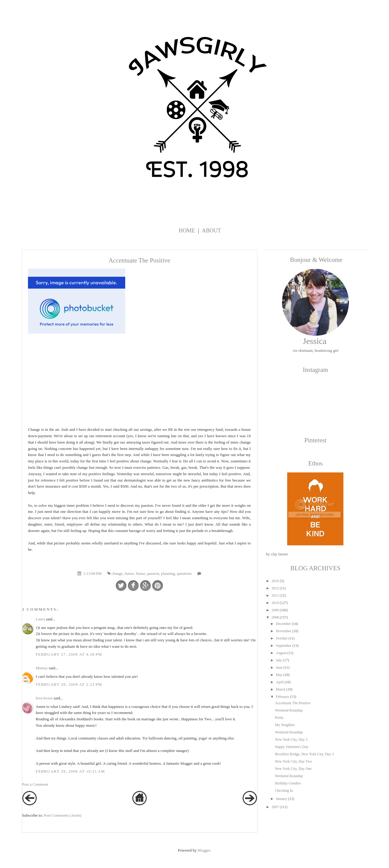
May (279, 675)
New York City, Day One (293, 769)
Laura (40, 619)
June (279, 667)
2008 (275, 617)
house (141, 573)
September (284, 646)
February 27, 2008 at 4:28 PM (69, 654)
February (282, 697)
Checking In (284, 791)
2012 (275, 588)
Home (187, 231)
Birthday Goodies (288, 783)
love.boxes (44, 698)
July (279, 660)
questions (184, 573)
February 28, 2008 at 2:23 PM (69, 684)
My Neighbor (285, 725)
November (284, 631)
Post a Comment (35, 784)
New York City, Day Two (294, 761)
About (211, 231)
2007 (275, 807)
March (281, 689)
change (117, 573)
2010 (275, 603)
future (129, 573)
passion (153, 573)
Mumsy (42, 668)
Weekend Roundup (289, 710)
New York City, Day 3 (291, 739)
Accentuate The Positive (293, 703)
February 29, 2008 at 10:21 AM (71, 771)
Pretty (279, 718)
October (282, 638)
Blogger (204, 850)
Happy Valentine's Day (292, 747)
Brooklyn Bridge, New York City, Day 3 (305, 754)
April (280, 682)
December (283, 624)
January (282, 799)
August (281, 653)
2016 (275, 581)
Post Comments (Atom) (63, 815)
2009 (275, 610)
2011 (275, 595)
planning (168, 573)
